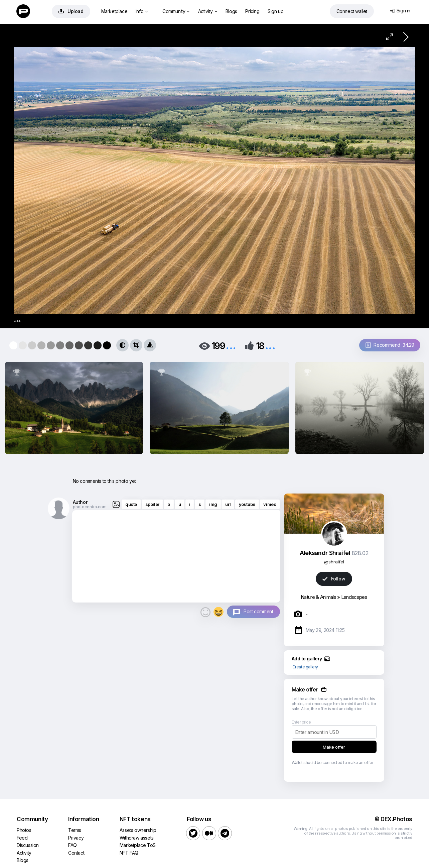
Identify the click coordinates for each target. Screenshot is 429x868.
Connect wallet (352, 11)
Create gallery (305, 667)
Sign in (400, 11)
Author (80, 502)
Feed (22, 838)
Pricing (252, 11)
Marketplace (114, 11)
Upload (71, 11)
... (231, 345)
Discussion (28, 845)
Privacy (76, 838)
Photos (24, 830)
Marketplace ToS (138, 845)
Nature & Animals (318, 597)
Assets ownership (138, 830)
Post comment (258, 611)
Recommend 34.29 (390, 345)
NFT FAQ (129, 853)
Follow (334, 579)
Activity (208, 11)
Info (142, 11)
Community (176, 11)
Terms (75, 830)
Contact (76, 853)
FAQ (73, 845)
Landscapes (354, 597)
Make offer (334, 747)
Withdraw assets (137, 838)
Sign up (275, 11)
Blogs (231, 11)
